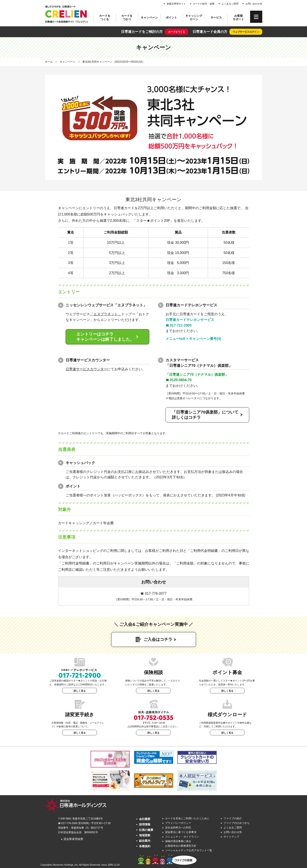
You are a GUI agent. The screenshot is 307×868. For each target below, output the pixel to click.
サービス (216, 18)
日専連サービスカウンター (86, 369)
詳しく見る (80, 691)
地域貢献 (145, 835)
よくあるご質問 (230, 4)
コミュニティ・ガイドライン (182, 837)
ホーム (49, 62)
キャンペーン (149, 18)
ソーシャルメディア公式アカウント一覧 (189, 850)
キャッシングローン (194, 18)
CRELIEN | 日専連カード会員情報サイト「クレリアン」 (67, 14)
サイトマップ (231, 837)
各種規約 (145, 846)
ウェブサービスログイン (246, 32)
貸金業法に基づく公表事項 (181, 832)
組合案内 (145, 841)
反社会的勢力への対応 (178, 828)
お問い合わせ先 (254, 4)
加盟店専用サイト (176, 4)
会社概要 (145, 819)
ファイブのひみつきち (237, 823)
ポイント (171, 18)
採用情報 (145, 824)
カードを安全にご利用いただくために (187, 818)
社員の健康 (146, 830)
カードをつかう (127, 18)
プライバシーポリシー (178, 823)
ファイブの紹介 (233, 818)
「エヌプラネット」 (106, 314)
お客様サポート (238, 18)
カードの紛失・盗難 (204, 4)
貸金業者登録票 (72, 839)
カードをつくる (105, 18)
